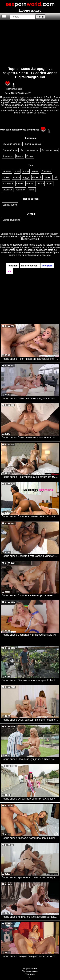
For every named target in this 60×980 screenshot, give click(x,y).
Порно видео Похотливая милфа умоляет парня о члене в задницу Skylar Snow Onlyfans (30, 438)
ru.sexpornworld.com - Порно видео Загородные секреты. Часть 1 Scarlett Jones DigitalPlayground (30, 236)
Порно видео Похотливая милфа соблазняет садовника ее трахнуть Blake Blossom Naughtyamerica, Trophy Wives (30, 359)
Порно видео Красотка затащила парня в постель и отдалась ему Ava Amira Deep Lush (30, 838)
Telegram (30, 974)
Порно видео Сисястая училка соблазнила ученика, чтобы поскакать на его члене (30, 635)
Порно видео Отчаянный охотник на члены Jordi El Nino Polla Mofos (30, 799)
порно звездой (43, 255)
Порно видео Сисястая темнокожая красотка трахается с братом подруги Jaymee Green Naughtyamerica (30, 516)
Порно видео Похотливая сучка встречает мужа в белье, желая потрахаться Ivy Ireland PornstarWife (30, 477)
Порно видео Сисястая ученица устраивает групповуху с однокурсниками (30, 595)
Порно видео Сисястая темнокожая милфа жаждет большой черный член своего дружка (30, 556)
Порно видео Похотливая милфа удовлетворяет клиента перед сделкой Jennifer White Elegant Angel (30, 398)
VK (30, 977)
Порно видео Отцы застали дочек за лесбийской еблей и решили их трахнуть (30, 720)
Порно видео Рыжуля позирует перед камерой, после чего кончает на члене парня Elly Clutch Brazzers (30, 956)
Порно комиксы (30, 971)
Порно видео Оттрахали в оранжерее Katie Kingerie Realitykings (30, 680)
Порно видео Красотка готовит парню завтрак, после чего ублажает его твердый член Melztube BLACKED (30, 877)
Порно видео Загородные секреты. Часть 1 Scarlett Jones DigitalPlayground (30, 73)
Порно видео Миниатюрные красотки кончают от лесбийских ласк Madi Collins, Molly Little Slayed (30, 917)
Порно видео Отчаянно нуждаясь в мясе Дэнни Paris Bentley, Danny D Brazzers (30, 759)
